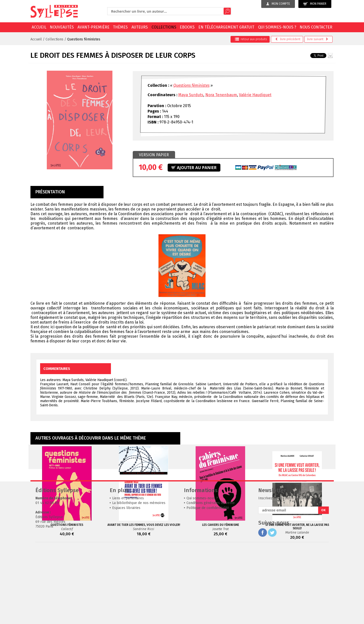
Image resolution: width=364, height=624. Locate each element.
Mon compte (278, 4)
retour (251, 39)
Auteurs (140, 27)
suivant (318, 39)
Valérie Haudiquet (255, 95)
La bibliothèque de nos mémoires (139, 577)
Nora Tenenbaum (221, 95)
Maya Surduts (191, 95)
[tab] (154, 155)
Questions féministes (84, 39)
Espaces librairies (126, 582)
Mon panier (315, 4)
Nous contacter (316, 27)
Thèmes (120, 27)
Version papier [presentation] (154, 155)
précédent (288, 39)
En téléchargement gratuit (226, 27)
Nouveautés (62, 27)
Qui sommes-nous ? (277, 27)
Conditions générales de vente (211, 577)
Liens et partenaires (128, 573)
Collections (164, 27)
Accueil (39, 27)
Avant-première (93, 27)
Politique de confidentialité (208, 582)
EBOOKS (187, 27)
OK (323, 584)
